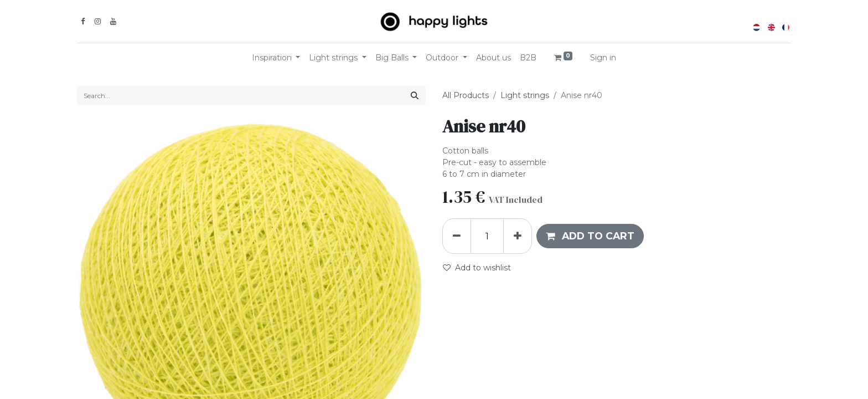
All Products (466, 95)
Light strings (525, 95)
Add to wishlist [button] (477, 268)
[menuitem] (494, 58)
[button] (590, 236)
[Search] (415, 96)
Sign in (603, 58)
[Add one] (518, 236)
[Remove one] (457, 236)
